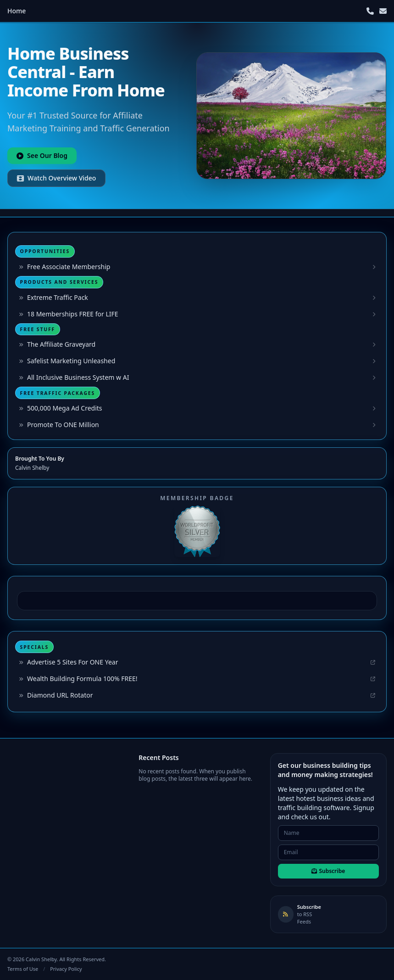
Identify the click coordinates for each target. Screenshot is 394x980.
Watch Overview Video (56, 178)
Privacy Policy (66, 969)
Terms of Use (23, 969)
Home (17, 11)
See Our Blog (42, 155)
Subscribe (328, 871)
